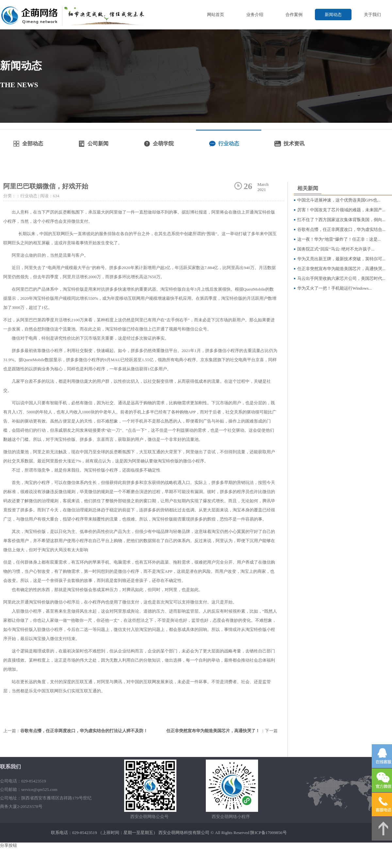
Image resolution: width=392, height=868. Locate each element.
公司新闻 (98, 144)
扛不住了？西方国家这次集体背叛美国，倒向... (341, 220)
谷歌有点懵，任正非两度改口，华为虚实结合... (341, 229)
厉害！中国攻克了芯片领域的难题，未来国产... (341, 210)
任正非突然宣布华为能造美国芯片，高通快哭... (341, 269)
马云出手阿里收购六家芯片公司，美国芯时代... (341, 278)
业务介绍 (255, 15)
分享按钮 (8, 845)
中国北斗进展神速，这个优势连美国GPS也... (339, 200)
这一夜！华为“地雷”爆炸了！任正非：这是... (339, 239)
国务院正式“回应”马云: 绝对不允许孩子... (336, 249)
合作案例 (294, 15)
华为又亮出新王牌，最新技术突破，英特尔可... (341, 259)
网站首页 (216, 15)
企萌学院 (163, 144)
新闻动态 (333, 15)
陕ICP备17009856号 (268, 833)
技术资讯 (294, 144)
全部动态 (33, 144)
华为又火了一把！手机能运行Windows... (335, 288)
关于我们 (372, 15)
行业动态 (229, 144)
